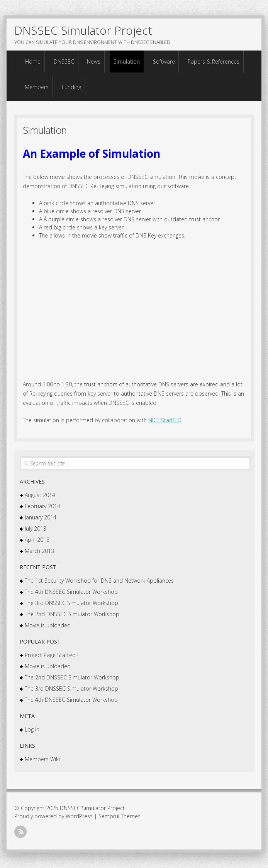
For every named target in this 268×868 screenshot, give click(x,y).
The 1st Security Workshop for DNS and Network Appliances (99, 581)
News (94, 62)
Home (33, 62)
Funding (71, 87)
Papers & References (214, 62)
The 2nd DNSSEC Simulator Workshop (72, 614)
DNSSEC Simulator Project (83, 30)
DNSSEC (64, 62)
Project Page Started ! (52, 655)
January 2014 (41, 517)
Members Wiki (42, 759)
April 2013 (37, 540)
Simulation (127, 62)
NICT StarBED (165, 420)
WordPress (79, 816)
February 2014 (42, 506)
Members (37, 87)
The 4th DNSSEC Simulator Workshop (71, 592)
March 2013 (39, 551)
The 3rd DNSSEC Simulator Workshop (71, 603)
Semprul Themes (120, 816)
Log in (32, 729)
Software (164, 62)
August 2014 (40, 495)
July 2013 (36, 528)
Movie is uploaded (48, 625)
